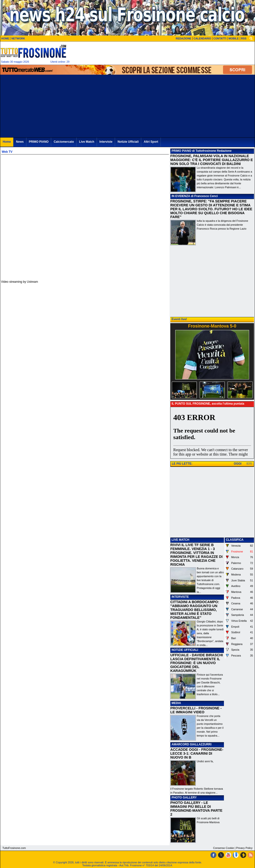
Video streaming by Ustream (19, 282)
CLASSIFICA (235, 540)
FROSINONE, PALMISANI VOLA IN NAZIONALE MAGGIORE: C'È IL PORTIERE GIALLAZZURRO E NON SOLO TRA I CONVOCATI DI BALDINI (212, 160)
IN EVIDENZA (181, 196)
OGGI (238, 464)
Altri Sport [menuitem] (151, 142)
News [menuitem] (20, 142)
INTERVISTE (180, 597)
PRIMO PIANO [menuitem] (39, 142)
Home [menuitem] (7, 142)
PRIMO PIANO (181, 151)
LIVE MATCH (180, 540)
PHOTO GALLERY (184, 798)
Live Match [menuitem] (87, 142)
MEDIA (176, 703)
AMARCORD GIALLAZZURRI (191, 744)
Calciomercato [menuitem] (64, 142)
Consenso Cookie (224, 848)
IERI (249, 464)
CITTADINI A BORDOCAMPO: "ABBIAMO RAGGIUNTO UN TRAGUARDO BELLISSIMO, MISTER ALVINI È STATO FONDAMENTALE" (195, 610)
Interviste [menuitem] (106, 142)
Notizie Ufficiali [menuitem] (128, 142)
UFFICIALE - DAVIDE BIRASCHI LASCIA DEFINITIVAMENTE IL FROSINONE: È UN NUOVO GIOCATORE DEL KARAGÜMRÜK (197, 663)
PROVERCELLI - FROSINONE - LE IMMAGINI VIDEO (196, 710)
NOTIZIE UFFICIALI (185, 650)
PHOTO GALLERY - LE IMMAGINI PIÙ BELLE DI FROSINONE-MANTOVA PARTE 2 (196, 809)
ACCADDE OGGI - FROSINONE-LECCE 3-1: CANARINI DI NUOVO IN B (197, 753)
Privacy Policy (244, 848)
